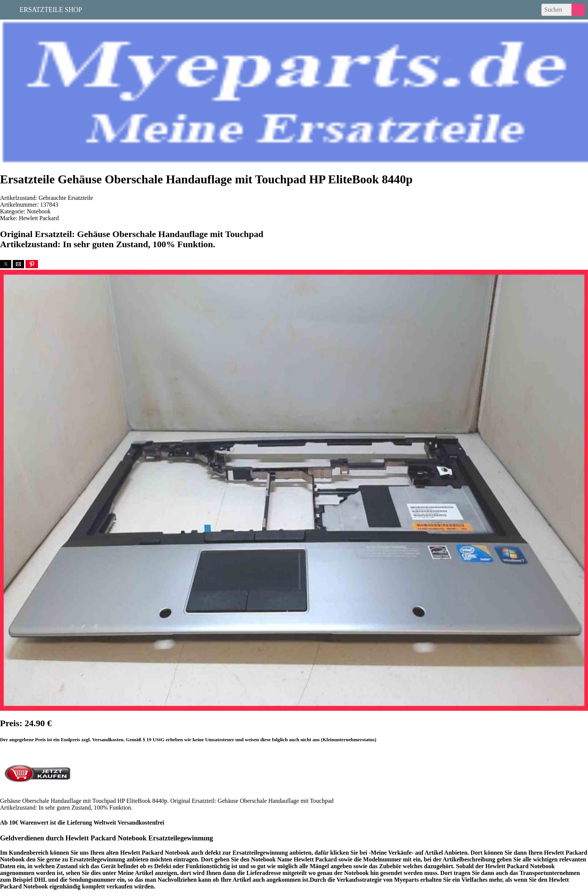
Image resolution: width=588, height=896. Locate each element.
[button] (6, 264)
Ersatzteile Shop (51, 9)
